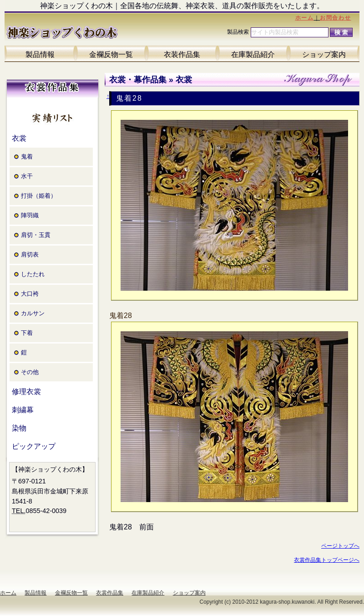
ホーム (305, 18)
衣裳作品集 (110, 593)
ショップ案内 (324, 54)
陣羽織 (30, 215)
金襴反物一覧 (111, 54)
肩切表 (30, 254)
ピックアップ (34, 446)
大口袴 (30, 294)
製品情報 (40, 54)
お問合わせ (335, 18)
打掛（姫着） (39, 196)
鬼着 (27, 157)
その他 (30, 372)
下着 (27, 333)
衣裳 (19, 138)
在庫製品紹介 (253, 54)
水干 (27, 176)
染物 (19, 428)
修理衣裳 (26, 392)
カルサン (33, 313)
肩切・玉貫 (36, 235)
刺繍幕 (23, 410)
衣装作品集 (182, 54)
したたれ (33, 274)
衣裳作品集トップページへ (327, 560)
